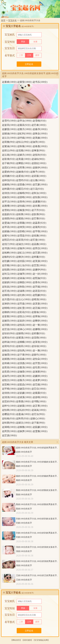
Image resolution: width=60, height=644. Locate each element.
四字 (37, 55)
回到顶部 (27, 640)
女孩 (35, 42)
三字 (29, 55)
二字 (21, 55)
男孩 (23, 42)
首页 (3, 20)
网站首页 (16, 640)
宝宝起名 (12, 20)
